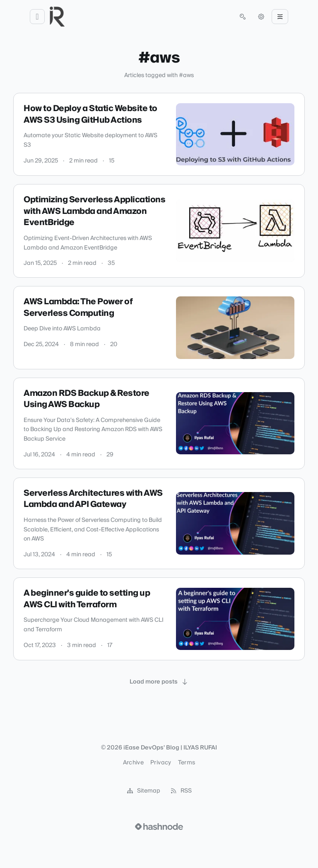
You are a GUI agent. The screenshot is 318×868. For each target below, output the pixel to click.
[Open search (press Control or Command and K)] (243, 17)
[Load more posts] (159, 682)
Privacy (161, 763)
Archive (133, 763)
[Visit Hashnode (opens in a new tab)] (159, 827)
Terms (187, 763)
